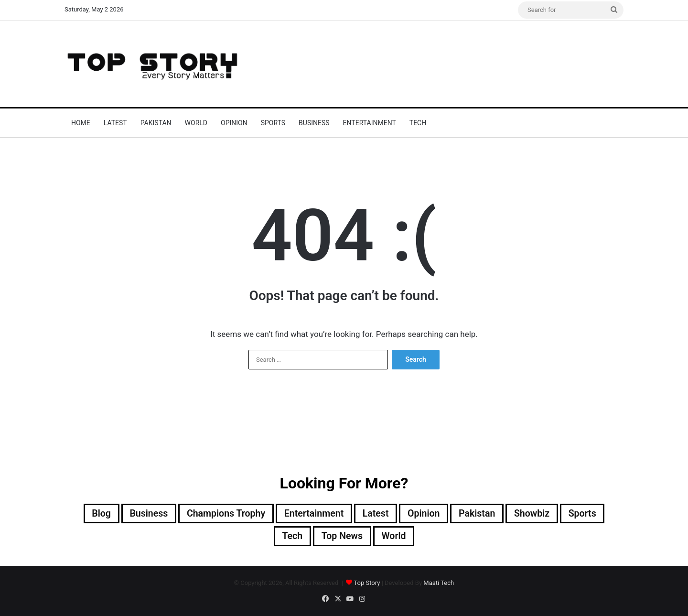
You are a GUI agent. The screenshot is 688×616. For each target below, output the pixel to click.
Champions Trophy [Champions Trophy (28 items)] (224, 514)
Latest (115, 123)
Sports (273, 123)
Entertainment (370, 123)
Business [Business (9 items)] (145, 514)
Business (314, 123)
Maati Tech (439, 583)
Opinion (234, 123)
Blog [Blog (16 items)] (97, 514)
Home (81, 123)
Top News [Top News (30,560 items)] (342, 537)
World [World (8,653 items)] (395, 537)
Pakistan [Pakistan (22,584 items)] (480, 514)
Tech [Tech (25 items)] (291, 537)
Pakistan (156, 123)
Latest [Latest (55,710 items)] (376, 514)
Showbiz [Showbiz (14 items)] (536, 514)
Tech (418, 123)
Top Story (367, 583)
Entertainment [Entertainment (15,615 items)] (313, 514)
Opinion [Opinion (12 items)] (425, 514)
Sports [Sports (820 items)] (587, 514)
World (196, 123)
